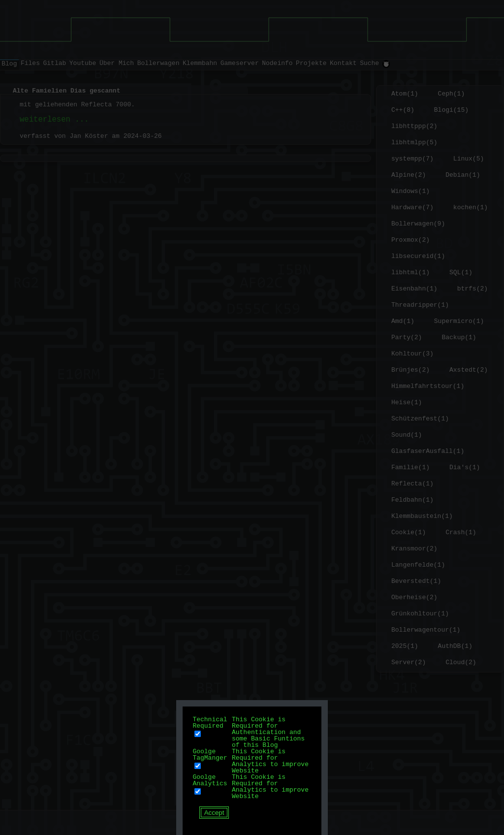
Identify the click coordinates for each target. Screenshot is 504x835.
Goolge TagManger (210, 755)
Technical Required (210, 723)
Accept (214, 813)
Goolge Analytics (210, 780)
